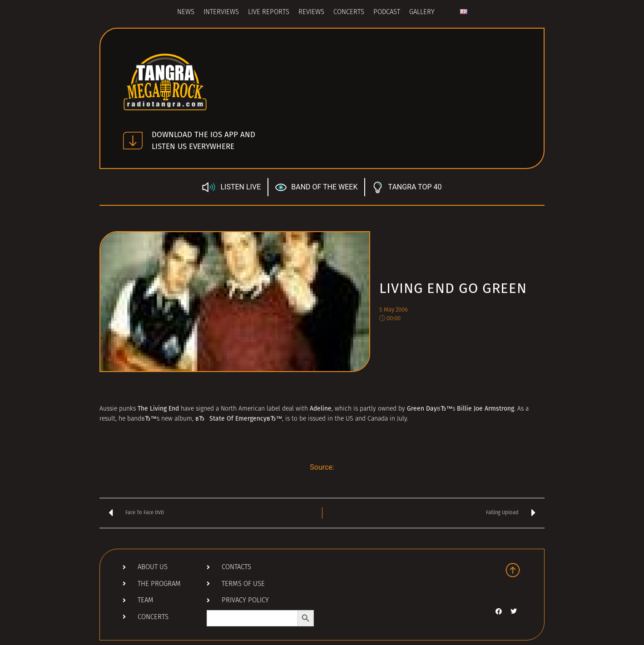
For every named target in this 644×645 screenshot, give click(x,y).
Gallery (422, 12)
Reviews (311, 12)
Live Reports (269, 12)
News (186, 12)
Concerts (349, 12)
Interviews (221, 12)
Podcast (387, 12)
